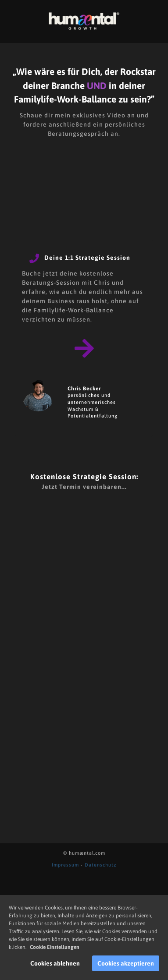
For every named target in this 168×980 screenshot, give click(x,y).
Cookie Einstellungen (55, 947)
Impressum (65, 865)
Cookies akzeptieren (126, 963)
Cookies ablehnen (55, 963)
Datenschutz (100, 865)
